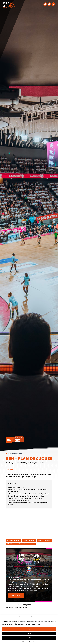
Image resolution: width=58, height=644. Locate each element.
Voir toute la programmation (15, 454)
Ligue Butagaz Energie (28, 544)
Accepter (29, 629)
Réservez (16, 596)
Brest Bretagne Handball (14, 541)
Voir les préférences (29, 638)
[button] (56, 617)
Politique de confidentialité (28, 642)
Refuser (29, 634)
